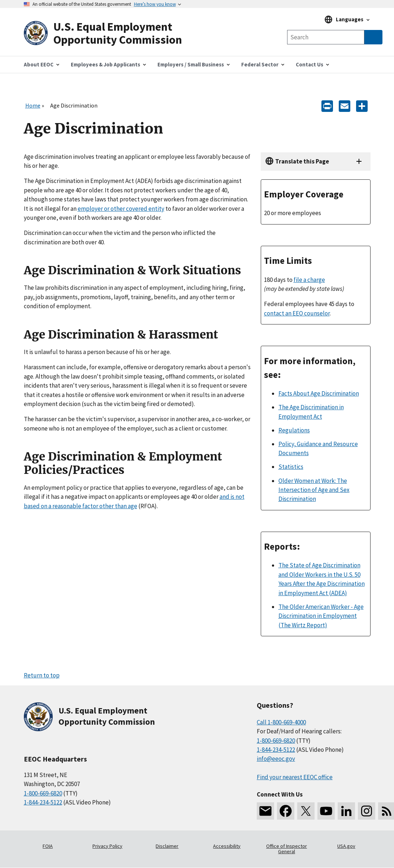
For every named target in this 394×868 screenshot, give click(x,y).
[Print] (327, 106)
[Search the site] (326, 37)
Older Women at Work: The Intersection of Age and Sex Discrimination (314, 490)
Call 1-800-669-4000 (281, 722)
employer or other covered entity (121, 209)
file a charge (309, 280)
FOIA (48, 846)
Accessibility (227, 846)
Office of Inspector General (287, 849)
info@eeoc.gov (276, 759)
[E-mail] (345, 106)
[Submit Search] (373, 37)
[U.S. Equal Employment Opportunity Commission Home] (111, 33)
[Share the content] (362, 106)
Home (33, 105)
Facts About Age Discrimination (319, 393)
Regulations (294, 430)
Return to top (42, 675)
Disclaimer (167, 846)
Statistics (291, 467)
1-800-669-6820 (43, 793)
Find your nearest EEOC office (295, 777)
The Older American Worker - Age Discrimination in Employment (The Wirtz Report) (321, 616)
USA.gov (346, 846)
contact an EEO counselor (297, 313)
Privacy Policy (107, 846)
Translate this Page (302, 161)
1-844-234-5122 (43, 802)
